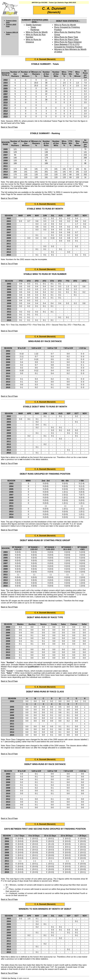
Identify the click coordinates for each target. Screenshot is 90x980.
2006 (6, 91)
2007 (6, 94)
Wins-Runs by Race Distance (68, 42)
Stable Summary (34, 25)
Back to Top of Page (9, 127)
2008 (6, 97)
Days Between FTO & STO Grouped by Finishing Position (68, 46)
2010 (6, 102)
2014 (6, 114)
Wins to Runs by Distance (33, 41)
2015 (6, 116)
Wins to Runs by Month (37, 32)
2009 (6, 100)
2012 (6, 108)
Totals (33, 27)
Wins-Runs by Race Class (66, 40)
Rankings (35, 30)
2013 (6, 111)
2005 (6, 88)
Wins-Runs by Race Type (66, 37)
